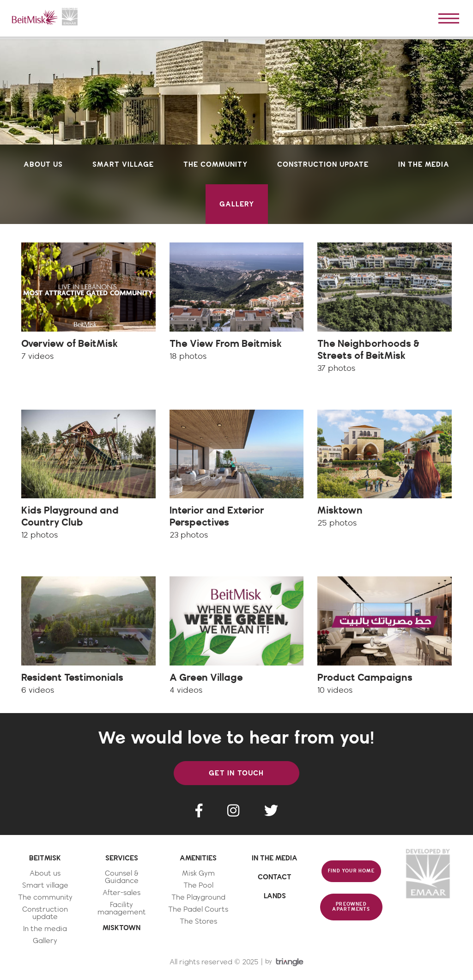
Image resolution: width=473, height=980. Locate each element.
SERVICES (122, 858)
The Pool (198, 886)
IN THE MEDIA (275, 858)
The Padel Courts (198, 910)
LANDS (275, 896)
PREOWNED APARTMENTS (351, 907)
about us (43, 164)
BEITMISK (45, 858)
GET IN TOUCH (236, 773)
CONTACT (275, 877)
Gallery (45, 941)
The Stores (198, 922)
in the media (424, 164)
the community (215, 164)
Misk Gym (198, 874)
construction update (323, 164)
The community (45, 898)
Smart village (45, 886)
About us (45, 874)
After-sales (121, 893)
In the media (45, 929)
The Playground (198, 898)
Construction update (45, 913)
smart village (123, 164)
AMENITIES (198, 858)
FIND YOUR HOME (351, 871)
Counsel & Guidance (122, 877)
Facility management (122, 909)
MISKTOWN (121, 928)
